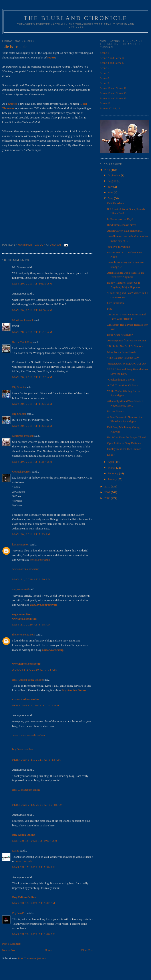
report (51, 57)
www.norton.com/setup (26, 569)
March (112, 468)
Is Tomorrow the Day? (120, 219)
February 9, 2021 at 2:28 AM (36, 705)
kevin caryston (21, 544)
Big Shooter (19, 387)
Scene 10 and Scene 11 (113, 88)
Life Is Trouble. (116, 303)
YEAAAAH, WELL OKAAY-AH (127, 364)
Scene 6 (104, 68)
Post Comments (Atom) (32, 958)
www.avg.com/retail (24, 619)
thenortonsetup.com (24, 634)
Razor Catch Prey (22, 342)
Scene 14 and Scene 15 (113, 98)
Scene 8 (104, 78)
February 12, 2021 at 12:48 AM (38, 805)
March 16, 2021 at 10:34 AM (35, 841)
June (111, 192)
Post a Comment (12, 944)
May (111, 198)
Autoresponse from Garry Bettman (127, 340)
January (113, 479)
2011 (108, 170)
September (114, 175)
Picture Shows (115, 411)
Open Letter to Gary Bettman (124, 443)
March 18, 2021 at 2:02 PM (34, 903)
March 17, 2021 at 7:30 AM (34, 867)
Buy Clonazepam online (26, 790)
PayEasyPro (19, 913)
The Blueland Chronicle (76, 18)
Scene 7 (104, 73)
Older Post (87, 950)
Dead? (111, 455)
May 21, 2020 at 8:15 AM (32, 624)
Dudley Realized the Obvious (124, 449)
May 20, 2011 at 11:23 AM (32, 377)
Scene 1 (104, 53)
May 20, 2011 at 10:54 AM (32, 310)
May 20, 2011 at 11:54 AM (32, 462)
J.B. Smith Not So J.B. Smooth (125, 346)
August (112, 181)
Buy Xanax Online (24, 835)
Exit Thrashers (115, 203)
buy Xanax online (22, 749)
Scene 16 (105, 103)
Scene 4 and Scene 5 (112, 63)
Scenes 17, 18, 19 (110, 108)
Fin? (110, 309)
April (111, 462)
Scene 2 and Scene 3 (112, 58)
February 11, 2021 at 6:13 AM (37, 760)
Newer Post (9, 950)
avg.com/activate (23, 614)
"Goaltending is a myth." (121, 380)
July (111, 187)
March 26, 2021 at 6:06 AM (34, 934)
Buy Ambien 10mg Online (28, 680)
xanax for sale (24, 861)
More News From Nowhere (123, 352)
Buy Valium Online (24, 897)
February (113, 473)
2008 (108, 498)
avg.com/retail (21, 589)
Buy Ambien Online (74, 690)
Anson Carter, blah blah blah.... (125, 231)
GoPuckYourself (22, 472)
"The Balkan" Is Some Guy (123, 358)
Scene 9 (104, 83)
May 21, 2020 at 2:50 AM (32, 579)
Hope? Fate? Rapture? (120, 335)
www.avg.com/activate (43, 605)
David (16, 851)
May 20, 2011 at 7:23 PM (31, 534)
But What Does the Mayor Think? (127, 437)
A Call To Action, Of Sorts (122, 385)
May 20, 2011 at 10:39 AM (32, 284)
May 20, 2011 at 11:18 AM (32, 332)
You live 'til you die (118, 247)
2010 (108, 486)
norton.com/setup (40, 560)
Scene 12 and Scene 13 (113, 93)
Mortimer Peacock (23, 320)
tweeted (13, 104)
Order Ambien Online (26, 699)
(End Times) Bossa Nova (121, 225)
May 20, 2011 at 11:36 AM (32, 404)
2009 (108, 492)
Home (48, 950)
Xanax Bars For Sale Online (29, 735)
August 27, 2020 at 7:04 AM (35, 670)
